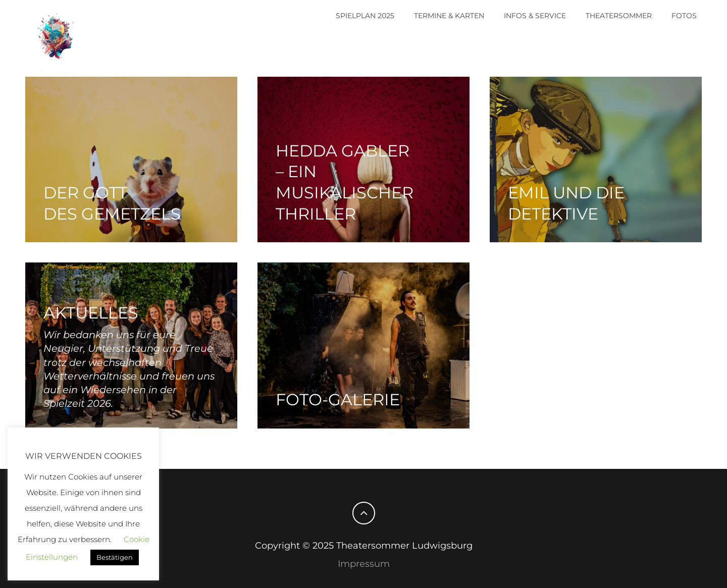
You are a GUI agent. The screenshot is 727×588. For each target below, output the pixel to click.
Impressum (364, 564)
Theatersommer (619, 16)
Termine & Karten (449, 16)
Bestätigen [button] (115, 557)
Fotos (684, 16)
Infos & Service (535, 16)
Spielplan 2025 (365, 16)
